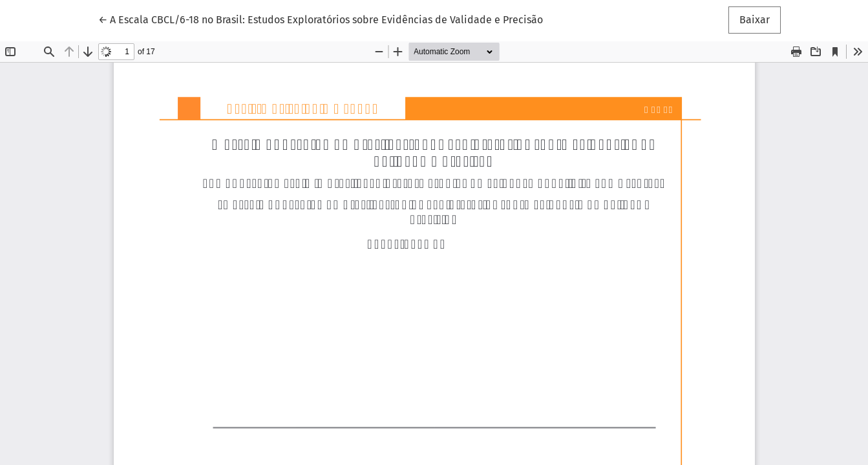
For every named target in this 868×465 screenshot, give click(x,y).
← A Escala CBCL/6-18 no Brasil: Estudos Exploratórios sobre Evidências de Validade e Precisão (321, 19)
